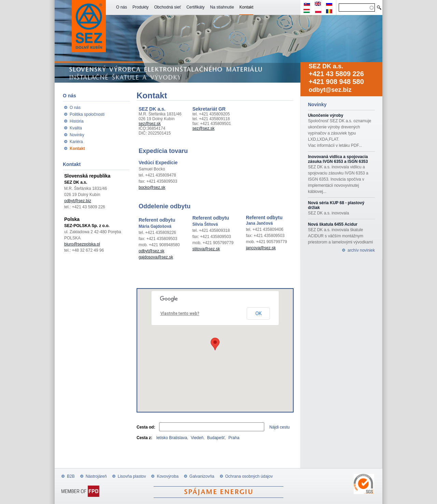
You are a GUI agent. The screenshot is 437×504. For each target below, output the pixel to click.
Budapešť (216, 438)
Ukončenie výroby (326, 115)
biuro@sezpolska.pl (82, 244)
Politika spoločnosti (87, 114)
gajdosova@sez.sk (156, 257)
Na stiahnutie (222, 7)
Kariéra (76, 142)
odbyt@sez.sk (152, 251)
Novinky (77, 135)
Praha (234, 438)
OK (258, 313)
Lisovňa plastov (132, 476)
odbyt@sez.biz (330, 90)
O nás (122, 7)
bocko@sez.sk (152, 187)
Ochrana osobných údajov (249, 476)
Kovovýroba (167, 476)
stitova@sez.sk (206, 249)
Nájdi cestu (279, 427)
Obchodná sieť (167, 7)
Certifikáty (195, 7)
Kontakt (246, 7)
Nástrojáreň (96, 476)
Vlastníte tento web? (180, 313)
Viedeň (197, 438)
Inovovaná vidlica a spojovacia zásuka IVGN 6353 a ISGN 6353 (338, 159)
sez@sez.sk (150, 124)
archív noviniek (361, 250)
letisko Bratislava (172, 438)
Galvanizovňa (202, 476)
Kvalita (76, 128)
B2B (71, 476)
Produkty (140, 7)
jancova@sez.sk (261, 248)
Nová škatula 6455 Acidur (333, 224)
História (77, 121)
